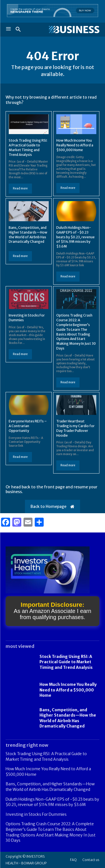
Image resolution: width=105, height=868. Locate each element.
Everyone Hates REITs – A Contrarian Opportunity (28, 426)
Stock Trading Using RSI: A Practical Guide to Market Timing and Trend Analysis (66, 662)
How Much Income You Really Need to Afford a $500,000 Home (75, 145)
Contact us (91, 860)
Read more (20, 188)
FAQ (73, 860)
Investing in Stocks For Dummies (36, 814)
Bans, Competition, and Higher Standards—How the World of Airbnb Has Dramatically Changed (50, 787)
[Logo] (74, 30)
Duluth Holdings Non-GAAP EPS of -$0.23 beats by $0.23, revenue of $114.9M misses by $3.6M (75, 237)
